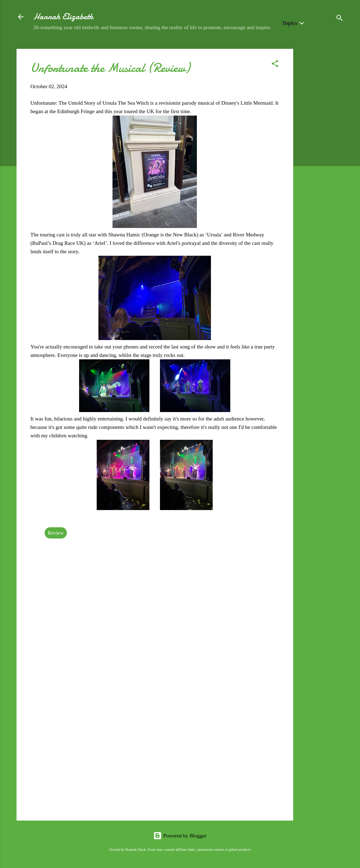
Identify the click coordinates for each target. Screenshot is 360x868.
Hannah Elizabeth (63, 17)
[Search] (340, 19)
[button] (275, 65)
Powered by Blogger (180, 836)
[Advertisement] (321, 154)
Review (56, 533)
